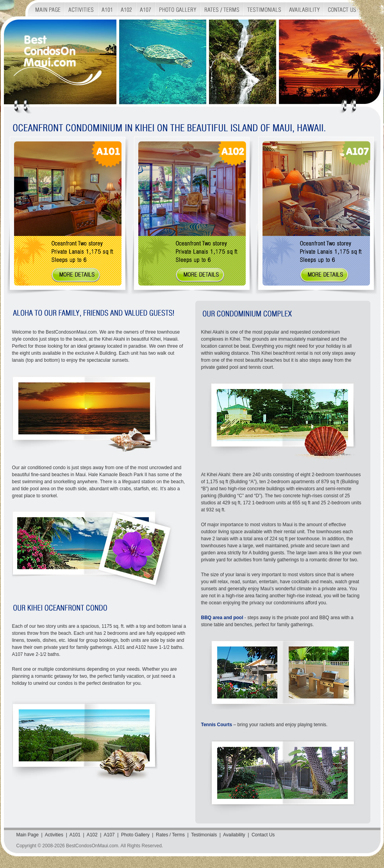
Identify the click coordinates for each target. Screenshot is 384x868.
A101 (75, 835)
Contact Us (263, 835)
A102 (92, 835)
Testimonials (204, 835)
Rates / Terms (170, 835)
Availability (234, 835)
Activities (54, 835)
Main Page (28, 835)
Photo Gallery (135, 835)
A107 (109, 835)
